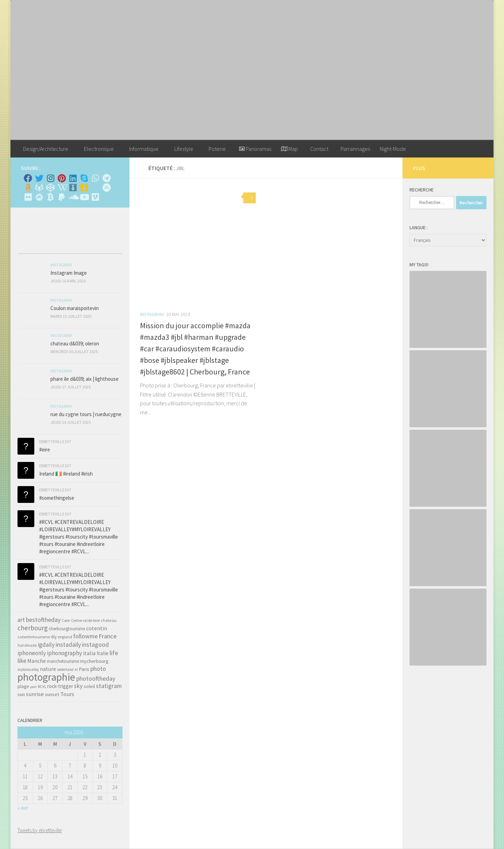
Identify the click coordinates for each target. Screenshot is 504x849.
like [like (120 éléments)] (22, 661)
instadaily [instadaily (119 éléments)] (68, 644)
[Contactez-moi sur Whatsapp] (95, 178)
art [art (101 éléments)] (21, 620)
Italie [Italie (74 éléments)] (103, 653)
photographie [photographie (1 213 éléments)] (46, 677)
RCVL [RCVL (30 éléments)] (42, 687)
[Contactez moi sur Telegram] (106, 178)
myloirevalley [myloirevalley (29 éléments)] (28, 669)
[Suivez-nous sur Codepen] (50, 188)
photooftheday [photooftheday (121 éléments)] (96, 678)
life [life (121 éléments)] (114, 653)
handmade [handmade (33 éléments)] (27, 645)
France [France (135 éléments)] (108, 636)
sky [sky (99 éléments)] (78, 686)
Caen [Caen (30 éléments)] (66, 620)
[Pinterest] (62, 178)
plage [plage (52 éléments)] (23, 686)
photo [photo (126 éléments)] (98, 669)
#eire (45, 450)
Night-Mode (393, 149)
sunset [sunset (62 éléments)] (52, 694)
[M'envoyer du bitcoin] (50, 197)
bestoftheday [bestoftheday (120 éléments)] (43, 620)
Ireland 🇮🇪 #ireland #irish (66, 474)
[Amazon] (28, 188)
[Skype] (84, 178)
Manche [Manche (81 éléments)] (37, 661)
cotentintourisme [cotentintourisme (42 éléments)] (34, 637)
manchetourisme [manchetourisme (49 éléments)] (63, 661)
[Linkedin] (73, 178)
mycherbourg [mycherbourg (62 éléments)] (94, 661)
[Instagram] (50, 178)
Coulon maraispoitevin (75, 308)
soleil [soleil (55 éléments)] (89, 686)
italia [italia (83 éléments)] (89, 653)
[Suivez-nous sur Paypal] (62, 197)
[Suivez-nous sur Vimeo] (95, 197)
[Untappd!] (84, 188)
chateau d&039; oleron (75, 343)
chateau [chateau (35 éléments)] (109, 620)
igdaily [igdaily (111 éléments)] (46, 645)
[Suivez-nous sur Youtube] (84, 197)
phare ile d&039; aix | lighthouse (85, 379)
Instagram (152, 314)
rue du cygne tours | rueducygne (86, 414)
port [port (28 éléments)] (33, 687)
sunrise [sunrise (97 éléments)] (35, 694)
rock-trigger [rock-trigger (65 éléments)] (60, 686)
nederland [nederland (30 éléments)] (65, 669)
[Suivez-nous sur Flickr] (28, 197)
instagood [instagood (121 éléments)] (95, 644)
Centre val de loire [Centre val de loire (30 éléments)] (85, 620)
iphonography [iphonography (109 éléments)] (64, 653)
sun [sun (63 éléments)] (21, 694)
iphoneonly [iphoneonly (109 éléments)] (32, 653)
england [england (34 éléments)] (65, 637)
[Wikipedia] (62, 188)
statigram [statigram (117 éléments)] (109, 686)
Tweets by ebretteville (40, 830)
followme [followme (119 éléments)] (85, 636)
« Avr (23, 808)
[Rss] (95, 188)
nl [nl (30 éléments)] (76, 669)
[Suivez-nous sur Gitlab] (39, 188)
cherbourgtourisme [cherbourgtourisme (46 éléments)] (67, 629)
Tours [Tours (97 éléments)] (67, 694)
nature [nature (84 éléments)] (48, 669)
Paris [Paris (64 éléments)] (84, 669)
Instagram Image (69, 273)
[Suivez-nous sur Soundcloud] (73, 197)
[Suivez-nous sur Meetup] (39, 197)
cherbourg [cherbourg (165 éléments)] (33, 628)
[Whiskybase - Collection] (73, 188)
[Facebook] (28, 178)
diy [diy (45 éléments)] (54, 637)
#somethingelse (57, 498)
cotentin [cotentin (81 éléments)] (97, 628)
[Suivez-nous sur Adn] (106, 188)
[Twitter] (39, 178)
